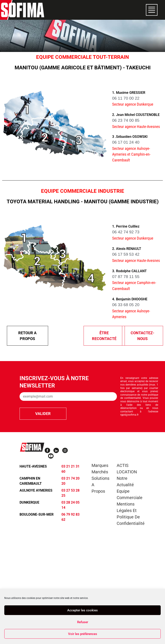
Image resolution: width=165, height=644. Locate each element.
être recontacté (104, 336)
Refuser (83, 622)
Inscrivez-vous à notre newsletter (54, 382)
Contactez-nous (142, 336)
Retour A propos (27, 336)
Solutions (100, 478)
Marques (100, 465)
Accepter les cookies (82, 610)
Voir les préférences (83, 634)
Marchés (100, 472)
